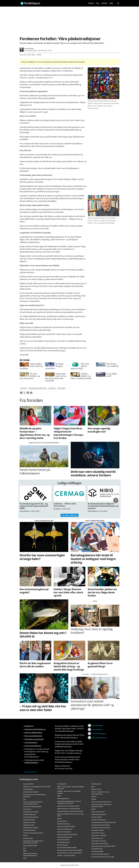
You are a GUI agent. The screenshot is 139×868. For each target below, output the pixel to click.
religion (52, 388)
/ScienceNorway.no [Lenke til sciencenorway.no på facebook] (99, 738)
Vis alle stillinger (69, 515)
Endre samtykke (31, 772)
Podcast (104, 3)
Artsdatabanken (28, 789)
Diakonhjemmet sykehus (31, 792)
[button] (116, 500)
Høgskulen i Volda (29, 825)
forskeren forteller (37, 388)
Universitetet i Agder (98, 830)
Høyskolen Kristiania (30, 830)
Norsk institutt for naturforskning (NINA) (70, 850)
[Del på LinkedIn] (28, 393)
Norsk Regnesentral (63, 842)
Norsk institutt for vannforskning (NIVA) (70, 853)
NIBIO (25, 851)
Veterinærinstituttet (97, 851)
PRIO (93, 787)
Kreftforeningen (28, 838)
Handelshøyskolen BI (30, 814)
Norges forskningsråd (64, 832)
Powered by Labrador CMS (69, 865)
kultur (23, 388)
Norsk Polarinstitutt (63, 840)
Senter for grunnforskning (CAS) (101, 802)
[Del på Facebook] (21, 393)
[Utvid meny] (118, 3)
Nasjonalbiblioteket (63, 799)
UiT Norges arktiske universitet (101, 828)
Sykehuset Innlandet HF (99, 820)
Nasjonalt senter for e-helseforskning (69, 809)
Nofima (59, 819)
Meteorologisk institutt (30, 846)
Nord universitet (62, 821)
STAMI (93, 809)
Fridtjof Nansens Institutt (31, 812)
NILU (25, 858)
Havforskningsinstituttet (31, 817)
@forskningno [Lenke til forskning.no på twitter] (98, 725)
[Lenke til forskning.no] (52, 2)
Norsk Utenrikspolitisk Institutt (67, 848)
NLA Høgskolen (62, 784)
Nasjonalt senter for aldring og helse (68, 806)
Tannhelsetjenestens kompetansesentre (104, 822)
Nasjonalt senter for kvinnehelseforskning (70, 811)
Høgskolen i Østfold (29, 822)
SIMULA (94, 797)
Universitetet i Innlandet (99, 836)
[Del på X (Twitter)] (24, 393)
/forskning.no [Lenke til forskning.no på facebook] (97, 730)
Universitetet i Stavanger (99, 841)
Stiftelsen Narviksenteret (99, 814)
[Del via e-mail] (31, 393)
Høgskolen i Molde (29, 820)
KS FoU (25, 836)
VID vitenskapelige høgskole (100, 854)
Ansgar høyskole (28, 784)
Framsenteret (27, 809)
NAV (24, 848)
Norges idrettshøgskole (64, 837)
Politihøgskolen (96, 784)
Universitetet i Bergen (98, 833)
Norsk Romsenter (63, 845)
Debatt (91, 3)
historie (61, 388)
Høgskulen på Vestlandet (31, 828)
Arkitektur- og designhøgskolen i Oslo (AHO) (37, 787)
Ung (97, 3)
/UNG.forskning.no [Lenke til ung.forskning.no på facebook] (99, 734)
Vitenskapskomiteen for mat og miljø (103, 857)
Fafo (24, 799)
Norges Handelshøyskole (65, 829)
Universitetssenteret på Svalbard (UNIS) (103, 846)
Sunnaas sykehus (97, 817)
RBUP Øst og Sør (96, 789)
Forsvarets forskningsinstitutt (32, 807)
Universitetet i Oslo (97, 838)
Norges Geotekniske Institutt (66, 826)
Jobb (111, 3)
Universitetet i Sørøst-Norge (100, 843)
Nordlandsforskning (64, 824)
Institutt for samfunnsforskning (33, 833)
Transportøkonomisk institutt (101, 825)
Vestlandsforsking (97, 849)
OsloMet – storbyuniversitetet (66, 856)
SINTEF (94, 799)
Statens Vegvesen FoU (98, 812)
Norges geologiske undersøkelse (67, 834)
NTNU (59, 796)
